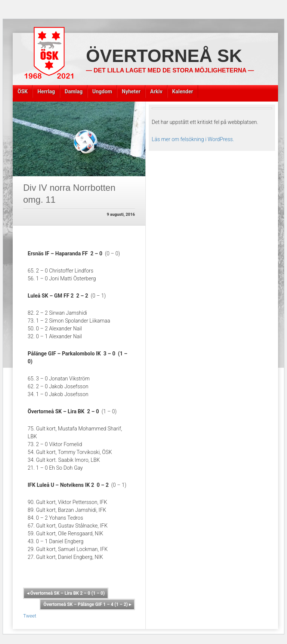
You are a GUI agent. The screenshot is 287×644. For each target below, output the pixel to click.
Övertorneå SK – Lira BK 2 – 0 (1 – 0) (66, 593)
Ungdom (102, 91)
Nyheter (131, 91)
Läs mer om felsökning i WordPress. (193, 139)
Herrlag (46, 91)
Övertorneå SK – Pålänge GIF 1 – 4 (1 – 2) (87, 604)
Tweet (30, 616)
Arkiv (156, 91)
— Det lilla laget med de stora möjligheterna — (170, 70)
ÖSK (23, 91)
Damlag (74, 91)
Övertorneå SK (164, 56)
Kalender (183, 91)
